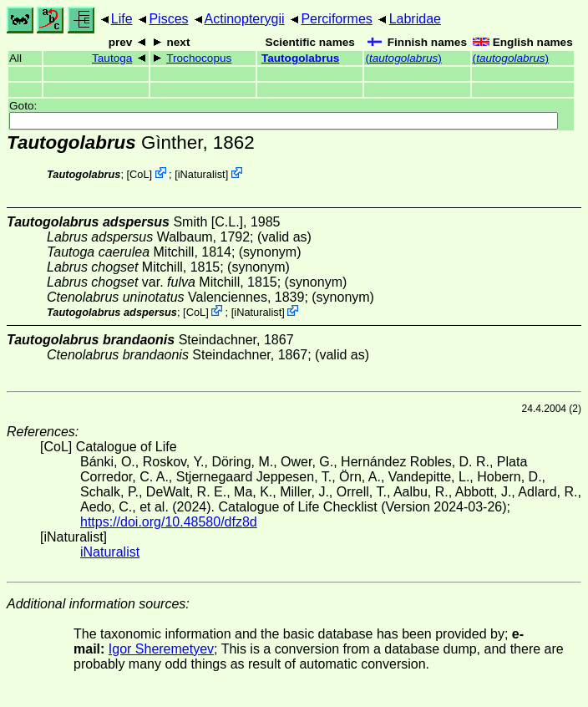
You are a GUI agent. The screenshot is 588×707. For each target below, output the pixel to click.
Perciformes (336, 19)
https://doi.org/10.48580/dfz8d (169, 522)
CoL (139, 174)
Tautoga (112, 58)
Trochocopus (199, 58)
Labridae (415, 19)
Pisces (168, 19)
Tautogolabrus (300, 58)
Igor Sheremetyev (161, 649)
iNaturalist (202, 174)
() (403, 58)
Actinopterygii (245, 19)
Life (122, 19)
